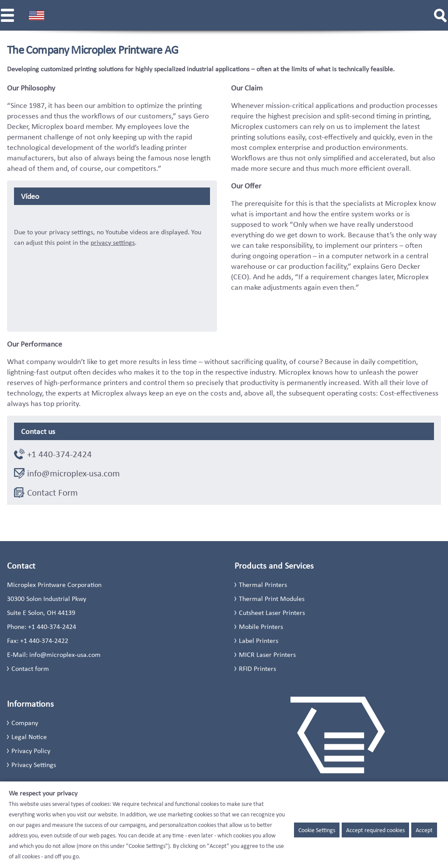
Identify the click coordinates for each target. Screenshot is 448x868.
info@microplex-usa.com (73, 473)
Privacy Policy (31, 751)
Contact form (30, 668)
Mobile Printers (261, 627)
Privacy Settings (34, 765)
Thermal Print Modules (272, 599)
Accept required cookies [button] (375, 830)
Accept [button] (424, 830)
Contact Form (52, 493)
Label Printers (259, 641)
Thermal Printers (263, 585)
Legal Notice (29, 737)
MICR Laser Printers (267, 654)
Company (25, 723)
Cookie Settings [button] (317, 830)
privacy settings (113, 242)
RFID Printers (257, 668)
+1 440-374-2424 (59, 454)
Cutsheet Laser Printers (272, 613)
